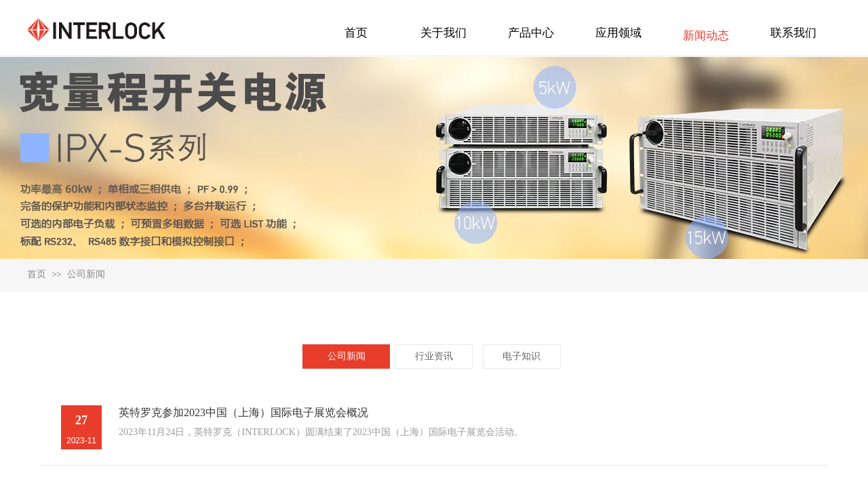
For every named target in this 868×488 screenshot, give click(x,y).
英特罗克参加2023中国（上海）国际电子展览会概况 (243, 412)
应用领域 (618, 33)
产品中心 (531, 33)
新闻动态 (706, 36)
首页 (37, 274)
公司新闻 (86, 274)
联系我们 (793, 33)
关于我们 (443, 33)
